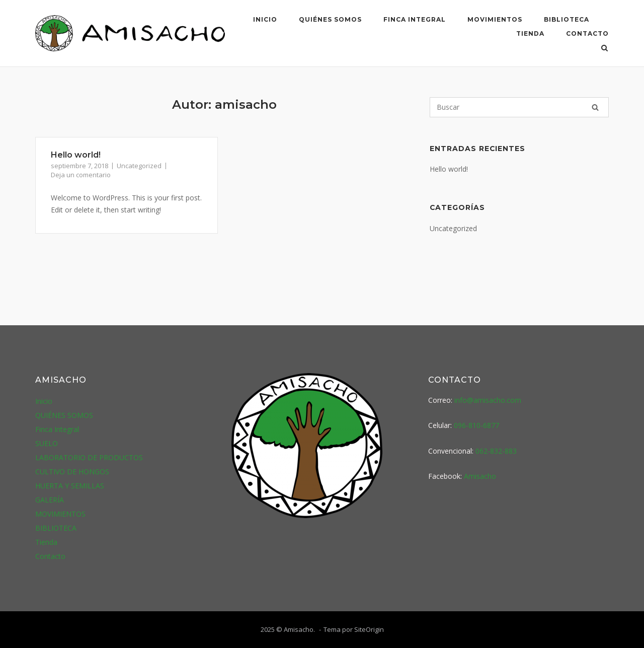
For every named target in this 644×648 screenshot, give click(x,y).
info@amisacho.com (488, 400)
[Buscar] (519, 107)
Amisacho (480, 476)
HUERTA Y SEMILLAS (70, 486)
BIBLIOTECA (567, 19)
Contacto (587, 33)
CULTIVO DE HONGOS (72, 472)
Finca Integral (415, 19)
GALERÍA (50, 500)
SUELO (47, 443)
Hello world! (76, 155)
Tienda (530, 33)
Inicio (265, 19)
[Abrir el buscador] (605, 49)
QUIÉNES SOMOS (330, 19)
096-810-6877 (476, 425)
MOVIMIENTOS (495, 19)
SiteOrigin (369, 629)
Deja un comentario (81, 175)
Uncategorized (139, 166)
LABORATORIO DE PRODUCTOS (89, 457)
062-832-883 (496, 451)
